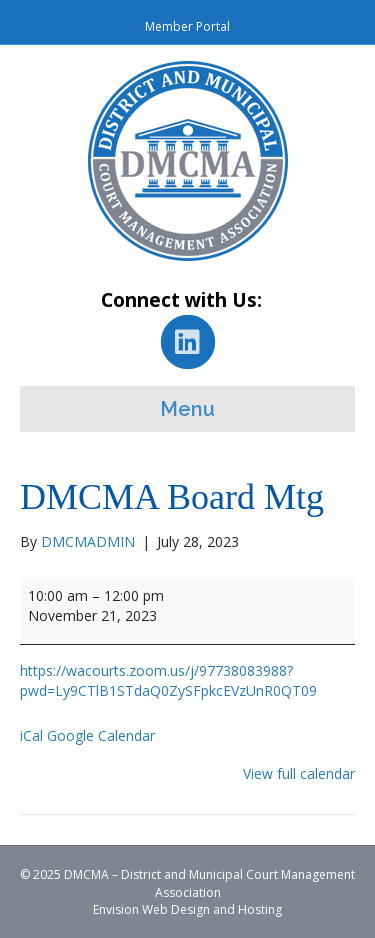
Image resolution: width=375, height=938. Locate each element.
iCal (31, 735)
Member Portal (187, 26)
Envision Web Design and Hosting (187, 909)
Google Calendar (101, 735)
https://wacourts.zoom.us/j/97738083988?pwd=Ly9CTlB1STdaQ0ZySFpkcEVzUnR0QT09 (168, 680)
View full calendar (299, 773)
